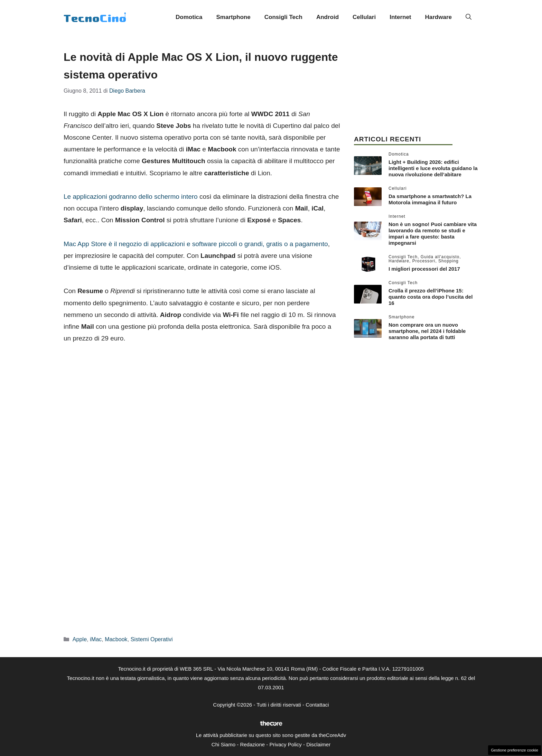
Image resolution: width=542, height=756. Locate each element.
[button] (469, 17)
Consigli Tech (283, 17)
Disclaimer (318, 744)
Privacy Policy (285, 744)
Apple (80, 639)
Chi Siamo (223, 744)
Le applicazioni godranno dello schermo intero (131, 197)
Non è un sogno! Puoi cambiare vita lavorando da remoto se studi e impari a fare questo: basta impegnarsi (433, 234)
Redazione (252, 744)
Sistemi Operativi (152, 639)
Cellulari (364, 17)
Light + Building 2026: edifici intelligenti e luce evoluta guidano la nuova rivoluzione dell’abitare (433, 168)
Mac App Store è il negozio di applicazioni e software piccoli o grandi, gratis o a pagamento (196, 244)
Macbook (116, 639)
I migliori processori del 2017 (424, 269)
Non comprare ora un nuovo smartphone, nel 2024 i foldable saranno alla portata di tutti (427, 331)
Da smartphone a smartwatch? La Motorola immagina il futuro (430, 199)
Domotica (189, 17)
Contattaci (317, 705)
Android (328, 17)
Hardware (438, 17)
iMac (96, 639)
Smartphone (233, 17)
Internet (400, 17)
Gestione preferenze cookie (515, 750)
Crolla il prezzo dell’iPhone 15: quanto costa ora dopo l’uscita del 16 (431, 297)
